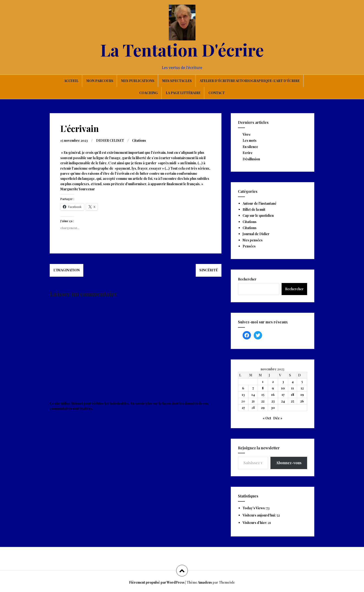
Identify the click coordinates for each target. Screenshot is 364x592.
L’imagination (67, 270)
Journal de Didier (256, 234)
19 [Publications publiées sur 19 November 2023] (302, 395)
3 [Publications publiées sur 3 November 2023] (283, 382)
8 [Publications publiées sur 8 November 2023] (263, 388)
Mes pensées (253, 240)
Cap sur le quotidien (258, 215)
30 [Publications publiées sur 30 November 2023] (273, 408)
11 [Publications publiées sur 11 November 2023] (292, 388)
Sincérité (209, 270)
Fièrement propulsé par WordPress (157, 582)
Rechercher (247, 279)
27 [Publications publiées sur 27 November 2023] (243, 408)
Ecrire (248, 153)
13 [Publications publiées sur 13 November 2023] (243, 395)
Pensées (249, 246)
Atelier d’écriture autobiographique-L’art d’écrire (250, 81)
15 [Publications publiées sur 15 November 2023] (263, 395)
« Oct (267, 418)
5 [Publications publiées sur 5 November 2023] (302, 382)
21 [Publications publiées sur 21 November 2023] (253, 401)
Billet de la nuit (254, 209)
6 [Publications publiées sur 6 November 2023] (243, 388)
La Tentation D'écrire (182, 49)
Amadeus (205, 582)
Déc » (278, 418)
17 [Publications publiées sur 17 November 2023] (283, 395)
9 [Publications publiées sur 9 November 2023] (273, 388)
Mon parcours (100, 81)
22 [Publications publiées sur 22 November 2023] (263, 401)
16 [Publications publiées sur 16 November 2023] (273, 395)
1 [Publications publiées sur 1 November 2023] (263, 382)
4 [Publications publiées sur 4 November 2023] (293, 382)
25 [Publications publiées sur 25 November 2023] (292, 401)
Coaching (149, 93)
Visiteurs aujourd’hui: (260, 515)
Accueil (71, 81)
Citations (139, 140)
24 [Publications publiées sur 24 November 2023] (283, 401)
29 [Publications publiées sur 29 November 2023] (263, 408)
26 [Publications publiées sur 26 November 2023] (302, 401)
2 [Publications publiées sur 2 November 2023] (273, 382)
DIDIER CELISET (110, 140)
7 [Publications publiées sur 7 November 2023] (253, 388)
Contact (217, 93)
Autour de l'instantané (260, 203)
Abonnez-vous (289, 463)
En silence (250, 147)
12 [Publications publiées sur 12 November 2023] (302, 388)
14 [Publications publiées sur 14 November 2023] (253, 395)
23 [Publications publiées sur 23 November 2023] (273, 401)
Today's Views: (254, 508)
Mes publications (138, 81)
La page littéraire (183, 93)
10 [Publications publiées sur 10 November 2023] (283, 388)
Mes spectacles (177, 81)
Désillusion (251, 159)
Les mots (250, 140)
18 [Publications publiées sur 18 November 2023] (292, 395)
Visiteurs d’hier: (255, 523)
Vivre (247, 134)
